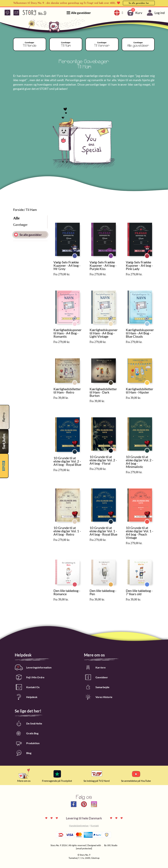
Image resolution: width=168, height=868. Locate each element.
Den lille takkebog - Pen (103, 592)
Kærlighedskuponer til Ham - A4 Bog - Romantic (68, 333)
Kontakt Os (27, 687)
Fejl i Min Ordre (30, 677)
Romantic (77, 322)
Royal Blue (77, 450)
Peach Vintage (149, 520)
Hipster (149, 381)
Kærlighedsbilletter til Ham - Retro (67, 391)
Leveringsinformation (33, 667)
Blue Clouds (149, 322)
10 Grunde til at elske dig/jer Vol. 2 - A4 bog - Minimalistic (140, 462)
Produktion (27, 743)
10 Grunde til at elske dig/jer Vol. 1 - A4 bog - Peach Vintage (140, 533)
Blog (23, 753)
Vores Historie (98, 697)
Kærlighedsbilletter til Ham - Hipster (140, 391)
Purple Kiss (113, 254)
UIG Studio (112, 845)
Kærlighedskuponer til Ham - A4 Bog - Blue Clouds (140, 333)
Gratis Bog (27, 733)
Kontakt (95, 826)
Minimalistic (149, 449)
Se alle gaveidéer (28, 235)
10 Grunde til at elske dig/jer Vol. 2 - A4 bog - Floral (103, 460)
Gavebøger (20, 225)
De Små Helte (28, 723)
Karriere (95, 667)
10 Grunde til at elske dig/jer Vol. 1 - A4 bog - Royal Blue (103, 531)
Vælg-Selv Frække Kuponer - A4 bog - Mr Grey (67, 265)
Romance (77, 583)
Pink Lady (149, 254)
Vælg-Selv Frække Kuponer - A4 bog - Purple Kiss (103, 265)
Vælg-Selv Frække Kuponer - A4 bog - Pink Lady (139, 265)
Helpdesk (26, 697)
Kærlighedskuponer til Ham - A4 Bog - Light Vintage (104, 333)
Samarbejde (97, 687)
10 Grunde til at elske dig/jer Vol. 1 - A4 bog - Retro (67, 531)
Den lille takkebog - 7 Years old (139, 592)
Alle (16, 218)
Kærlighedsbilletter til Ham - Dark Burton (103, 392)
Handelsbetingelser (79, 826)
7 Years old (149, 583)
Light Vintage (113, 322)
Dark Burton (113, 381)
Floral (113, 449)
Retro (77, 381)
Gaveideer (96, 677)
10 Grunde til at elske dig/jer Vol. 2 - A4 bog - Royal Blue (67, 461)
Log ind (155, 13)
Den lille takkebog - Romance (67, 592)
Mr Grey (77, 254)
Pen (113, 583)
